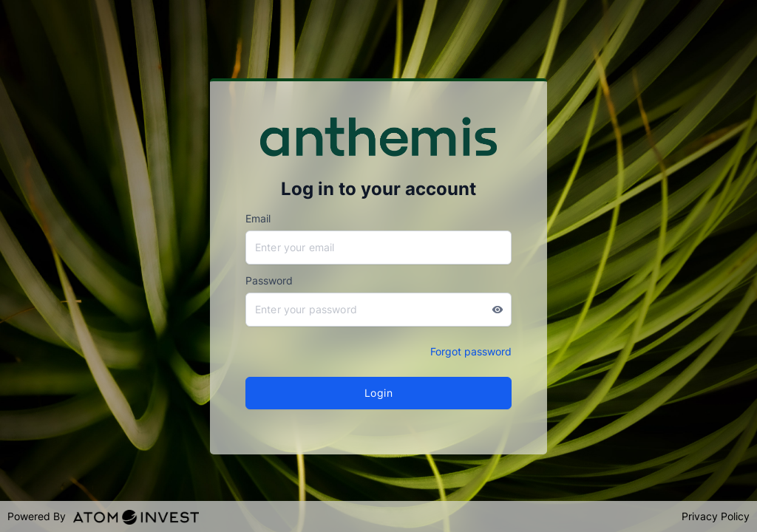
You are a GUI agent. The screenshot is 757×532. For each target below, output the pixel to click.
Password (269, 280)
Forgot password (471, 351)
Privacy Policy (716, 516)
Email (258, 218)
